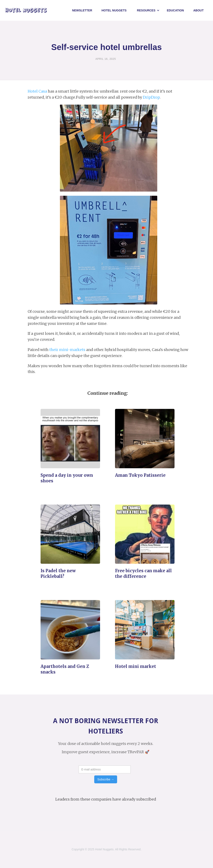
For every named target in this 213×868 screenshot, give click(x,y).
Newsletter (82, 10)
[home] (26, 10)
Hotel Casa (37, 91)
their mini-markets (67, 350)
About (198, 10)
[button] (148, 10)
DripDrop (151, 97)
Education (175, 10)
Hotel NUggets (114, 10)
